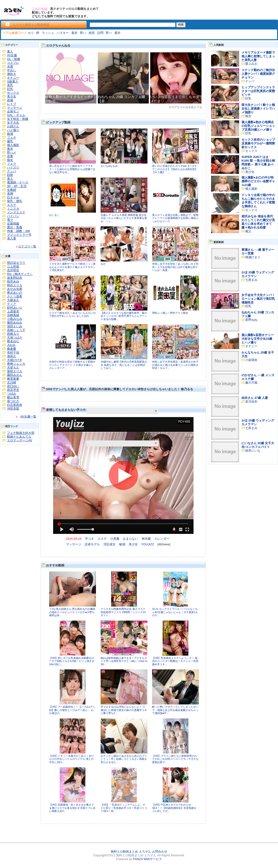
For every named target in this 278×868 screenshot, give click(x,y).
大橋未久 (13, 300)
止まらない (130, 539)
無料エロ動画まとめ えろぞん (131, 852)
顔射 (10, 175)
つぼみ (12, 394)
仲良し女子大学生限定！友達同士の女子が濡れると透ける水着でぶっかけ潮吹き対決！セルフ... (175, 365)
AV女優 (12, 55)
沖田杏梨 (13, 409)
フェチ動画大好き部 (21, 433)
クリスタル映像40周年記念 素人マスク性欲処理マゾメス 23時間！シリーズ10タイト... (123, 612)
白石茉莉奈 (15, 405)
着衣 (74, 33)
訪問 (100, 33)
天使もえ (13, 367)
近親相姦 (13, 223)
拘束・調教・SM (18, 231)
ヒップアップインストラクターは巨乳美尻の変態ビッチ (258, 91)
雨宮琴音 (13, 390)
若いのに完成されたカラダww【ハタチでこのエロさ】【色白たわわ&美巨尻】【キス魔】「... (175, 169)
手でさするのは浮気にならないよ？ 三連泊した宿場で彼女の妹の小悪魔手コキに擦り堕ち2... (124, 710)
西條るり (13, 334)
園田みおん (15, 375)
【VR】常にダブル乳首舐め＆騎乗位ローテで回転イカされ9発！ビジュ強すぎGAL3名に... (72, 661)
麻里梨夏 (13, 379)
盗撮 (10, 100)
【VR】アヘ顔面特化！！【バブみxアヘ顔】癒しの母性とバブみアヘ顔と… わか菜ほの (72, 710)
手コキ (90, 539)
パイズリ (13, 167)
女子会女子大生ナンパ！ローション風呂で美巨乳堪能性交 (258, 299)
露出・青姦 (15, 227)
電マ (10, 220)
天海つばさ (15, 338)
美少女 (12, 96)
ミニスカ (13, 209)
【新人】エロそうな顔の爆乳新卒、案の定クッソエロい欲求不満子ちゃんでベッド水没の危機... (124, 316)
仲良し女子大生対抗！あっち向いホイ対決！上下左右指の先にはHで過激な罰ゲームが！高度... (175, 267)
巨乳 (10, 89)
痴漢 (10, 134)
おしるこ (54, 215)
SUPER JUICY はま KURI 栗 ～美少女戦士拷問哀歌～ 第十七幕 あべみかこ (258, 163)
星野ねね (251, 320)
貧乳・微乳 (15, 201)
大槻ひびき (15, 360)
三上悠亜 (13, 266)
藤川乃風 (251, 383)
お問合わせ (160, 852)
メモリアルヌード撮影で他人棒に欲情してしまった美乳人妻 (258, 56)
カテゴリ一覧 (27, 246)
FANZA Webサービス (147, 859)
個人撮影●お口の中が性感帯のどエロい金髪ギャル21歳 (258, 181)
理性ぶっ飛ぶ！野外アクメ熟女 (170, 313)
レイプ (12, 104)
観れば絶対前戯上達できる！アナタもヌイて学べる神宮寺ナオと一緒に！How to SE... (124, 661)
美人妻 (12, 238)
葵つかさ (13, 401)
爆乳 (10, 141)
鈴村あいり (15, 308)
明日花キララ (16, 263)
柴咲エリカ (15, 371)
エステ (12, 205)
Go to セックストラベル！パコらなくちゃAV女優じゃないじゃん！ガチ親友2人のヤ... (175, 612)
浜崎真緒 (13, 315)
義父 (248, 231)
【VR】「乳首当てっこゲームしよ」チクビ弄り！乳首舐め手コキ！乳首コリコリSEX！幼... (124, 808)
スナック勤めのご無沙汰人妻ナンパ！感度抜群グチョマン (258, 74)
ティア (12, 304)
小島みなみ (15, 319)
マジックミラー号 (19, 235)
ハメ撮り (13, 130)
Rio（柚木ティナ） (20, 274)
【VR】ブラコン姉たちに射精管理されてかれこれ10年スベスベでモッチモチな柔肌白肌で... (175, 759)
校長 (92, 33)
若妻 (10, 156)
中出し (12, 70)
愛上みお (251, 64)
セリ (31, 33)
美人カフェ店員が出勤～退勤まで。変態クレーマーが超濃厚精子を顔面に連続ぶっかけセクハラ (175, 218)
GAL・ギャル (16, 115)
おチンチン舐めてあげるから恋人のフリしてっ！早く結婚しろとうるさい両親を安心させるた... (124, 759)
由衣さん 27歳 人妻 (255, 398)
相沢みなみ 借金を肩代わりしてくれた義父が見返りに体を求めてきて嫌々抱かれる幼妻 (258, 222)
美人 (10, 179)
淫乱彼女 (110, 544)
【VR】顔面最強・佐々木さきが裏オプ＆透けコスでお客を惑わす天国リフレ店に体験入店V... (72, 808)
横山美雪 (13, 397)
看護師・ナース (18, 182)
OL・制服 (14, 59)
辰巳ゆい (13, 386)
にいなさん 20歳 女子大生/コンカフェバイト (258, 445)
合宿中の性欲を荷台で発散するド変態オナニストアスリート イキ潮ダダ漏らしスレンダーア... (72, 365)
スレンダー (162, 539)
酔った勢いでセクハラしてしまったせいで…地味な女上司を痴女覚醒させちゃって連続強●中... (175, 710)
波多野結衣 (15, 278)
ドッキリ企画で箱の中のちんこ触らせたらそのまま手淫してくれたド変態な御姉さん (258, 201)
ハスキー (63, 33)
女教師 (12, 190)
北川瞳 (12, 382)
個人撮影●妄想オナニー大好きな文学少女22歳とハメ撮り (258, 339)
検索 (181, 25)
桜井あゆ (13, 281)
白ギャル (13, 197)
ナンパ (12, 171)
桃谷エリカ (15, 285)
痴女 (10, 160)
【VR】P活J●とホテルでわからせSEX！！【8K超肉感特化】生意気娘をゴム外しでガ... (174, 808)
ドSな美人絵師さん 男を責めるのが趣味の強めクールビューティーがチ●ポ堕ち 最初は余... (72, 612)
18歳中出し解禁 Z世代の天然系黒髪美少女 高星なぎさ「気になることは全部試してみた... (124, 365)
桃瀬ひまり (253, 257)
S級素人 (13, 81)
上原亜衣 (13, 311)
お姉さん (13, 126)
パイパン (13, 216)
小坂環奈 (251, 360)
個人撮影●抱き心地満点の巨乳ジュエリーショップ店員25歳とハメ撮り (258, 126)
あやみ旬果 (15, 289)
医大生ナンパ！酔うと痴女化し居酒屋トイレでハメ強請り (258, 109)
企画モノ (13, 111)
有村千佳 (13, 352)
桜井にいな (253, 451)
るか (103, 264)
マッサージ (15, 108)
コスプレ (13, 63)
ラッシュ (48, 33)
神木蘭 (146, 539)
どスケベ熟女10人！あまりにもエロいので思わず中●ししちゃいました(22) (72, 314)
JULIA (11, 345)
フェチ (12, 138)
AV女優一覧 (28, 416)
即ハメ (12, 152)
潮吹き (12, 74)
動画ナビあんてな (19, 437)
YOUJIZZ (148, 544)
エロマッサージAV (20, 440)
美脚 (10, 194)
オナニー (13, 78)
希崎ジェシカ (16, 364)
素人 (10, 52)
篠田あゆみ (15, 323)
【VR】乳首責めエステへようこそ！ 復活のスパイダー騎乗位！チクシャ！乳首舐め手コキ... (175, 661)
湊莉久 (12, 356)
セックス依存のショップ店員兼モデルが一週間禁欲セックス (258, 143)
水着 (10, 66)
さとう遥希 (15, 296)
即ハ (83, 33)
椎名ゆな (13, 341)
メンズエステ (16, 212)
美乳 (10, 85)
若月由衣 (251, 402)
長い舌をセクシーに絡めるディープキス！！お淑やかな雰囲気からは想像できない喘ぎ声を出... (72, 169)
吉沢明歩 (13, 270)
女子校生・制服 (18, 119)
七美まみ (251, 280)
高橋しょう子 (16, 330)
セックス (13, 93)
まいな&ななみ (109, 166)
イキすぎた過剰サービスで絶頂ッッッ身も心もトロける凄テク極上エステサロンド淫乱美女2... (72, 267)
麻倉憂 (12, 349)
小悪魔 (115, 539)
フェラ (12, 164)
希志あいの (15, 293)
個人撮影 (13, 145)
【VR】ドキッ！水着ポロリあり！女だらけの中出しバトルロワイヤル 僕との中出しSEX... (71, 759)
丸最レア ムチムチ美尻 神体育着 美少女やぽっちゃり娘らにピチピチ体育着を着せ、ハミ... (124, 218)
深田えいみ (15, 326)
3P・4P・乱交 (17, 186)
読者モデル (92, 544)
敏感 (122, 544)
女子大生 (13, 123)
